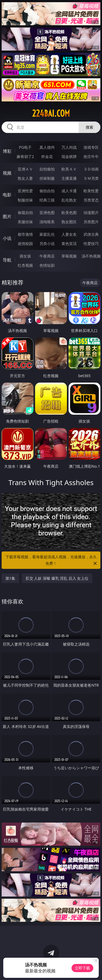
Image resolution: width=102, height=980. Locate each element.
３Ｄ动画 (91, 169)
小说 (7, 238)
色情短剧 (47, 265)
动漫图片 (91, 213)
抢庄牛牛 (91, 156)
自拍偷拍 (47, 169)
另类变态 (91, 200)
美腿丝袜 (25, 222)
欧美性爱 (91, 191)
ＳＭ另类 (91, 178)
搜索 (89, 127)
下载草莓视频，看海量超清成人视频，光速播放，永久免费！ (52, 560)
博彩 (7, 151)
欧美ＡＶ (69, 169)
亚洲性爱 (25, 191)
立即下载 (82, 968)
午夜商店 (47, 256)
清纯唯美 (47, 222)
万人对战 (69, 147)
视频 (7, 173)
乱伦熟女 (69, 200)
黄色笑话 (69, 244)
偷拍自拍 (47, 191)
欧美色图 (69, 213)
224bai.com (51, 113)
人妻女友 (69, 234)
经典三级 (47, 200)
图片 (7, 216)
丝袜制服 (47, 178)
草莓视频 (69, 256)
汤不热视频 (91, 256)
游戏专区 (91, 147)
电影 (7, 195)
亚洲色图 (47, 213)
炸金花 (47, 156)
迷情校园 (25, 244)
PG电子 (25, 147)
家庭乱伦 (47, 234)
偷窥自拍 (25, 213)
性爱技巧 (91, 244)
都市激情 (25, 234)
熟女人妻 (25, 178)
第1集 (10, 578)
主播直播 (69, 178)
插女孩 (25, 256)
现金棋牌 (69, 156)
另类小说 (47, 244)
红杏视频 (25, 265)
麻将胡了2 (25, 156)
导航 (7, 260)
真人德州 (47, 147)
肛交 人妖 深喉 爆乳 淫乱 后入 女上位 (57, 578)
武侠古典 (91, 234)
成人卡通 (69, 191)
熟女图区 (69, 222)
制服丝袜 (25, 200)
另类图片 (91, 222)
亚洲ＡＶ (25, 169)
